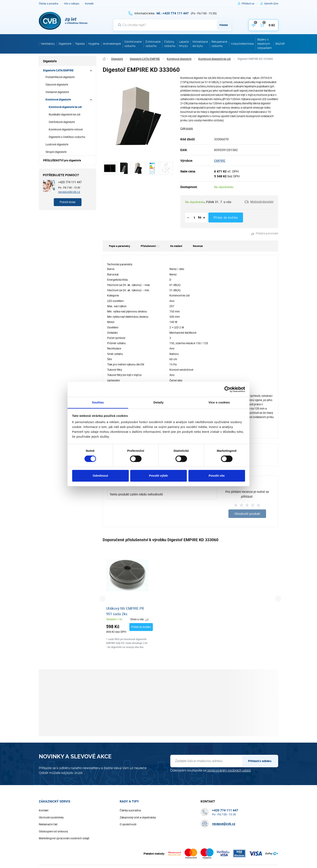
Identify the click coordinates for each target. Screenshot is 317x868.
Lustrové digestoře (57, 144)
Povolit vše (217, 476)
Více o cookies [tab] (219, 402)
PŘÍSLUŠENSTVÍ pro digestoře (62, 160)
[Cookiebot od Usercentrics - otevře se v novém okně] (227, 389)
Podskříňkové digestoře (60, 77)
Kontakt (89, 4)
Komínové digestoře (58, 100)
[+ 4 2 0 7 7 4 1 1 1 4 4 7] (173, 13)
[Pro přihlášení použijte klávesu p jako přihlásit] (250, 4)
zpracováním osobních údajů (229, 770)
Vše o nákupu (72, 4)
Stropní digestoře (56, 152)
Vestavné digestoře (57, 92)
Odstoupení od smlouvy (53, 831)
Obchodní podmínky (51, 817)
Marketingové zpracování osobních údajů (64, 838)
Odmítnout (100, 476)
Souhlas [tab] (98, 402)
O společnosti (128, 824)
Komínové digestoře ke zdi (65, 107)
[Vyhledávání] (172, 25)
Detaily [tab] (158, 402)
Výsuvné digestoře (57, 85)
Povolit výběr (158, 476)
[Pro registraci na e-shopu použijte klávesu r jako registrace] (271, 4)
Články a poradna (49, 4)
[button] (259, 202)
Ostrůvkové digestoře (62, 122)
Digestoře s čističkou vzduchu (67, 137)
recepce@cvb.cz (69, 192)
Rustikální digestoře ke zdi (64, 114)
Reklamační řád (48, 824)
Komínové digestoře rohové (66, 129)
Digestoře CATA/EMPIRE (58, 70)
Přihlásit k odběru (260, 761)
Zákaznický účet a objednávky (138, 817)
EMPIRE (220, 161)
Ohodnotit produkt (247, 514)
